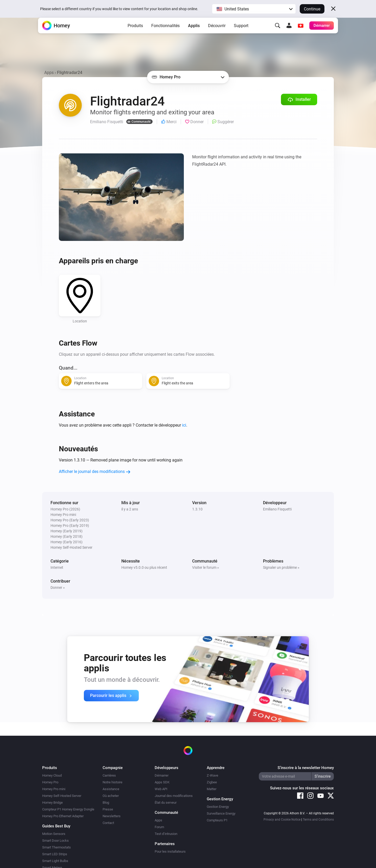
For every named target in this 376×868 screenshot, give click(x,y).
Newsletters (112, 816)
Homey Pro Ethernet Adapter (63, 816)
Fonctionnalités (165, 34)
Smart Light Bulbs (55, 861)
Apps (49, 73)
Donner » (58, 588)
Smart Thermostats (57, 847)
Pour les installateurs (170, 851)
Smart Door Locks (55, 841)
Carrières (109, 775)
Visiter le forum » (206, 567)
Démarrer (162, 775)
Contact (108, 823)
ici (184, 425)
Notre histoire (112, 782)
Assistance (111, 789)
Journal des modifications (174, 796)
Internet (57, 567)
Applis (194, 34)
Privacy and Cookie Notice (282, 820)
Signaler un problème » (281, 567)
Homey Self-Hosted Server (62, 796)
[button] (254, 9)
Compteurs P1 (217, 820)
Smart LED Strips (55, 854)
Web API (161, 789)
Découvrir (217, 34)
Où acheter (111, 796)
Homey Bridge (52, 803)
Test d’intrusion (166, 834)
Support (241, 34)
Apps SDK (162, 782)
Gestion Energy (218, 807)
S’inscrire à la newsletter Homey (306, 768)
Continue (312, 9)
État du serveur (166, 803)
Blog (106, 803)
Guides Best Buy (56, 826)
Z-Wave (212, 775)
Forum (159, 827)
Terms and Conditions (318, 820)
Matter (212, 789)
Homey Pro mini (54, 789)
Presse (108, 809)
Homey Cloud (52, 775)
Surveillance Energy (221, 813)
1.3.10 (197, 509)
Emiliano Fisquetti (277, 509)
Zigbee (212, 782)
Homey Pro (50, 782)
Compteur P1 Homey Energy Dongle (68, 809)
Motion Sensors (54, 834)
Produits (135, 34)
